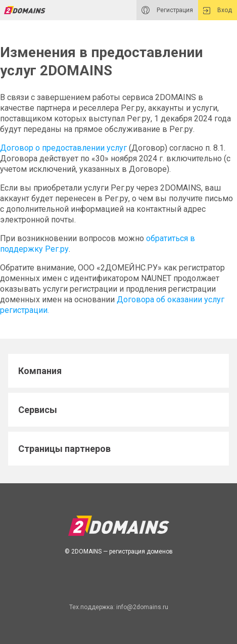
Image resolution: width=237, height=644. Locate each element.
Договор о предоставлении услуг (63, 148)
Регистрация (167, 10)
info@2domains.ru (142, 607)
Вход (218, 10)
